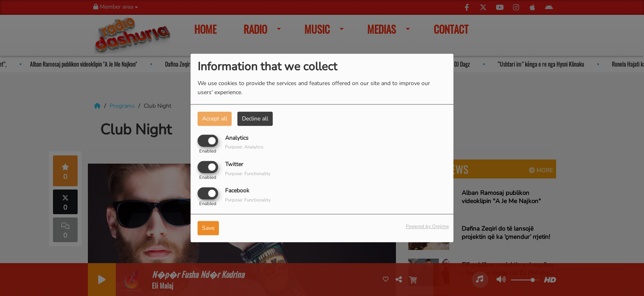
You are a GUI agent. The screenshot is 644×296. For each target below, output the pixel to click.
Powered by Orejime (427, 227)
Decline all (255, 119)
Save (208, 228)
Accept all (215, 119)
